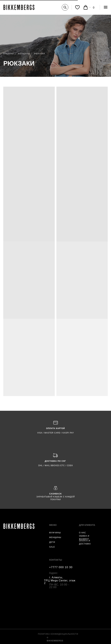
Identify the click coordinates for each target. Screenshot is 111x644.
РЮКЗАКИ (19, 63)
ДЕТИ (52, 542)
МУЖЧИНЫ (55, 533)
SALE (52, 547)
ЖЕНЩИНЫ (24, 54)
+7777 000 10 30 (61, 567)
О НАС (83, 533)
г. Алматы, (56, 577)
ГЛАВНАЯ (9, 54)
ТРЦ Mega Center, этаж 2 (60, 582)
